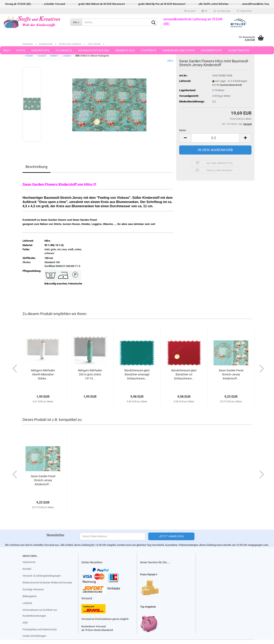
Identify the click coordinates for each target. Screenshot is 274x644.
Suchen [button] (190, 11)
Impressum (29, 562)
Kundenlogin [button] (222, 11)
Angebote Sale (125, 50)
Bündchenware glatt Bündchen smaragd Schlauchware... (137, 374)
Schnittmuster (239, 50)
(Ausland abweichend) (231, 85)
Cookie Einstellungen (34, 636)
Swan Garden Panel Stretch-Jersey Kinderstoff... (231, 374)
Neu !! (7, 50)
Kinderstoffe (40, 50)
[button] (204, 11)
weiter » (54, 56)
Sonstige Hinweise (33, 589)
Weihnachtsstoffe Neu (94, 50)
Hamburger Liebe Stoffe (178, 50)
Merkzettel (244, 11)
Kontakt (27, 569)
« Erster (29, 56)
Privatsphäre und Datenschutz (40, 629)
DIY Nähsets (64, 50)
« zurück (41, 56)
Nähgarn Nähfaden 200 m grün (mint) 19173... (90, 374)
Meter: (183, 130)
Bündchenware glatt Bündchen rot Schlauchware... (184, 374)
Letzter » (67, 56)
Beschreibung (36, 167)
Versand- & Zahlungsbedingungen (42, 576)
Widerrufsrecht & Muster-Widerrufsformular (47, 583)
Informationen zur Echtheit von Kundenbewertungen (40, 613)
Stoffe (21, 50)
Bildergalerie (30, 596)
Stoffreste (149, 50)
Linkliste (27, 603)
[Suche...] (76, 22)
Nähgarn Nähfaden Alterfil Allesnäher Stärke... (43, 374)
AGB (25, 623)
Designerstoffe (211, 50)
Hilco (170, 61)
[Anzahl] (215, 138)
